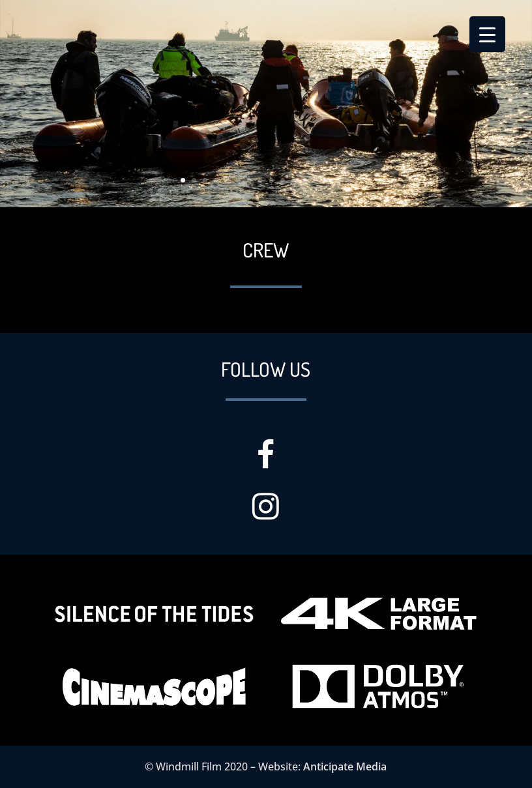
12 (305, 180)
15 (338, 180)
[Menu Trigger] (487, 34)
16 (349, 180)
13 (316, 180)
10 (283, 180)
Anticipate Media (345, 766)
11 (294, 180)
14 (327, 180)
